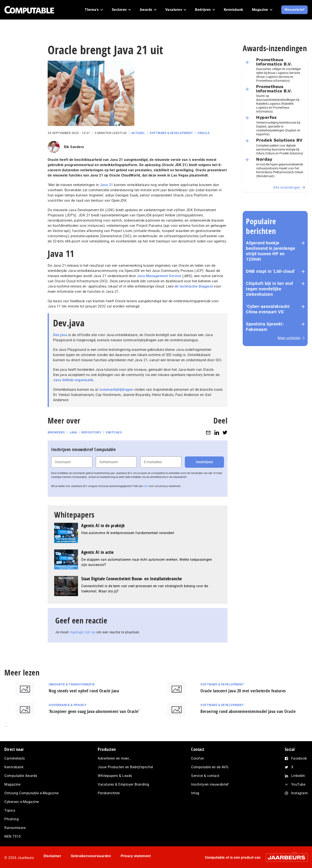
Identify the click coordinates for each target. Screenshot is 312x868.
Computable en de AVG (210, 767)
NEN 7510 (12, 836)
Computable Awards (21, 776)
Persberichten (109, 793)
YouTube (298, 784)
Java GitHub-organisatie (73, 380)
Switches (114, 432)
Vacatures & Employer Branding (123, 784)
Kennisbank (14, 767)
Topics (10, 810)
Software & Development (171, 133)
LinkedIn (298, 776)
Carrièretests (15, 758)
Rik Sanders (74, 147)
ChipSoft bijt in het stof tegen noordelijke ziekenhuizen (270, 289)
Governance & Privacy (68, 705)
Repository (91, 432)
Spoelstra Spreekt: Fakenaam (265, 327)
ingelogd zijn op (82, 632)
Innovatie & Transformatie (72, 684)
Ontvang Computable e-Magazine (32, 793)
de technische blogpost (194, 286)
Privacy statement (136, 856)
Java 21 (106, 185)
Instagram (300, 793)
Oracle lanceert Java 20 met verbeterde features (243, 691)
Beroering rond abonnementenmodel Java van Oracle (248, 711)
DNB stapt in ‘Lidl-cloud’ (271, 271)
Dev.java (60, 335)
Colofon (198, 758)
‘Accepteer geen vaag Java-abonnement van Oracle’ (94, 711)
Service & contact (205, 776)
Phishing (11, 819)
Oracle (203, 133)
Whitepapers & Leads (115, 776)
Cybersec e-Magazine (22, 802)
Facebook (299, 758)
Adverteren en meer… (115, 758)
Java (73, 432)
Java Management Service (159, 276)
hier (146, 486)
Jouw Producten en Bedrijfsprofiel (125, 767)
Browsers (56, 432)
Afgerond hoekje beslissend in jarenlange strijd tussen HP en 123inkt (271, 251)
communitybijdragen (116, 390)
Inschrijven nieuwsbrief (210, 784)
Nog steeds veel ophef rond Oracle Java (84, 691)
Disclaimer (52, 856)
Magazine (12, 784)
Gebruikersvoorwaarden (91, 856)
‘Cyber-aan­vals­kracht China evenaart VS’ (268, 309)
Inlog (195, 793)
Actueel (138, 133)
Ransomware (15, 828)
